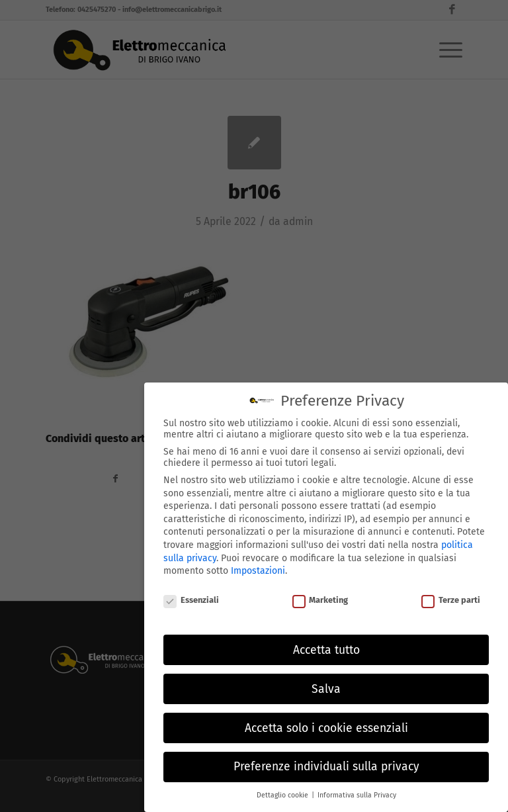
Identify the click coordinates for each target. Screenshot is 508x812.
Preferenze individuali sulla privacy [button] (326, 765)
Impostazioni (258, 569)
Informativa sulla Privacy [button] (357, 794)
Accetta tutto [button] (326, 648)
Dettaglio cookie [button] (283, 794)
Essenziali (191, 599)
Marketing (320, 599)
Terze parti (451, 599)
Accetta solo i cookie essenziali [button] (326, 726)
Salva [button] (326, 687)
